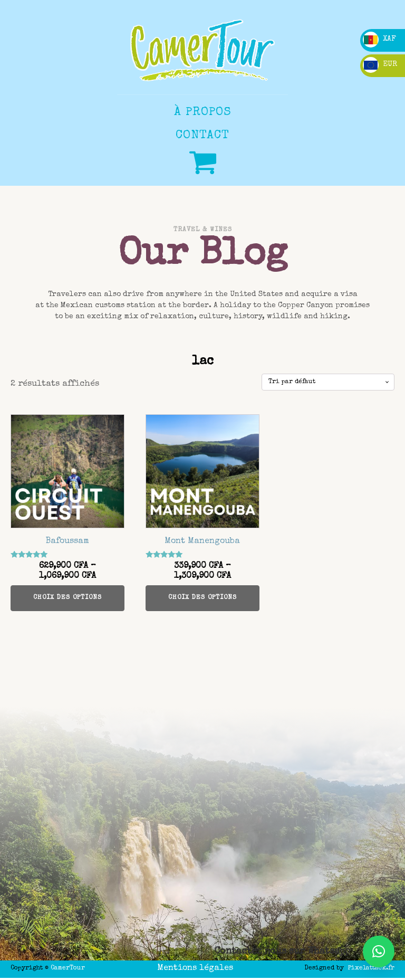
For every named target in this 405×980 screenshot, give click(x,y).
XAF (379, 39)
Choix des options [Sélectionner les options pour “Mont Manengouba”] (202, 598)
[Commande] (328, 382)
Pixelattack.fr (371, 968)
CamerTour (68, 968)
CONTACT (202, 136)
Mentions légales (195, 968)
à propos (203, 113)
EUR (380, 64)
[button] (379, 952)
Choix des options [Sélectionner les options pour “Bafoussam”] (67, 598)
